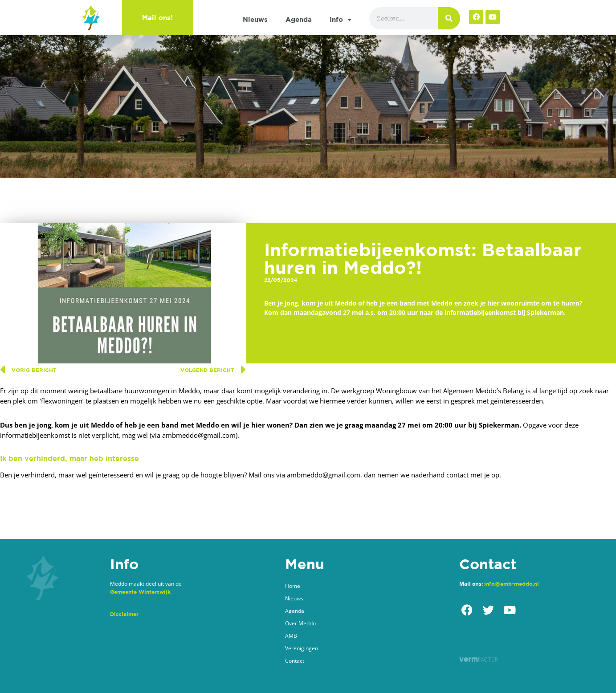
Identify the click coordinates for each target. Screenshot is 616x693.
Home (293, 586)
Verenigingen (302, 648)
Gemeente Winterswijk (140, 592)
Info (341, 20)
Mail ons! (157, 18)
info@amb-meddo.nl (512, 584)
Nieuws (255, 19)
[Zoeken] (449, 18)
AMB (291, 636)
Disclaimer (124, 614)
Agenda (299, 19)
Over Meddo (300, 623)
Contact (295, 661)
